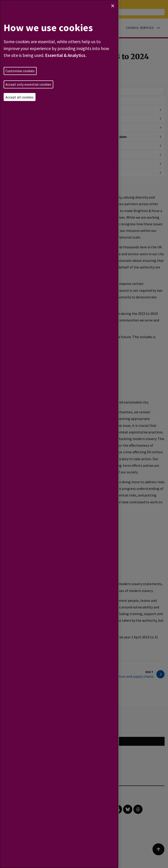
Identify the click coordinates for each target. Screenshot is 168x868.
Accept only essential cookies (28, 84)
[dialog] (59, 434)
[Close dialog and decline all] (113, 6)
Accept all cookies (19, 97)
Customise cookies (20, 71)
